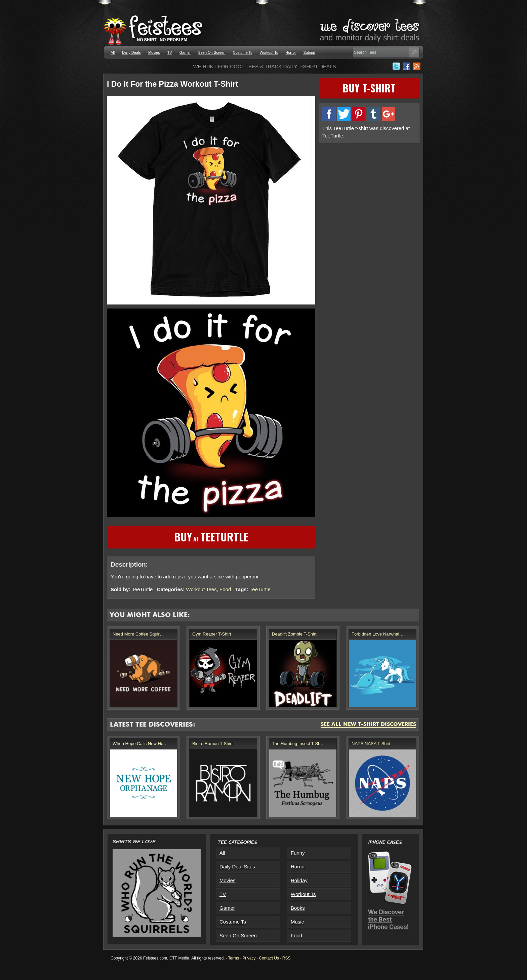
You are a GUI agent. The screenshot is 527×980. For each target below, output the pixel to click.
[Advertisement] (369, 194)
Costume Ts (243, 52)
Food (225, 589)
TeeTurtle (260, 589)
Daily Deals (131, 52)
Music (297, 922)
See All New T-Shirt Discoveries (368, 725)
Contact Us (269, 958)
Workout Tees (201, 589)
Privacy (249, 958)
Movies (154, 52)
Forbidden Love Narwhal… (378, 634)
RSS (287, 958)
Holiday (299, 880)
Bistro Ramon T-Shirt (212, 744)
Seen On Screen (212, 52)
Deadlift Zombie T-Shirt (294, 634)
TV (170, 52)
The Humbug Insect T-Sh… (298, 744)
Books (298, 908)
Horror (291, 52)
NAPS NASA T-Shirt (371, 744)
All (113, 52)
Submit (309, 52)
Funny (298, 853)
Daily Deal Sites (237, 867)
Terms (233, 958)
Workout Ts (269, 52)
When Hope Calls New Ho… (140, 744)
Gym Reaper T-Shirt (212, 634)
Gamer (185, 52)
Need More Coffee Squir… (138, 634)
